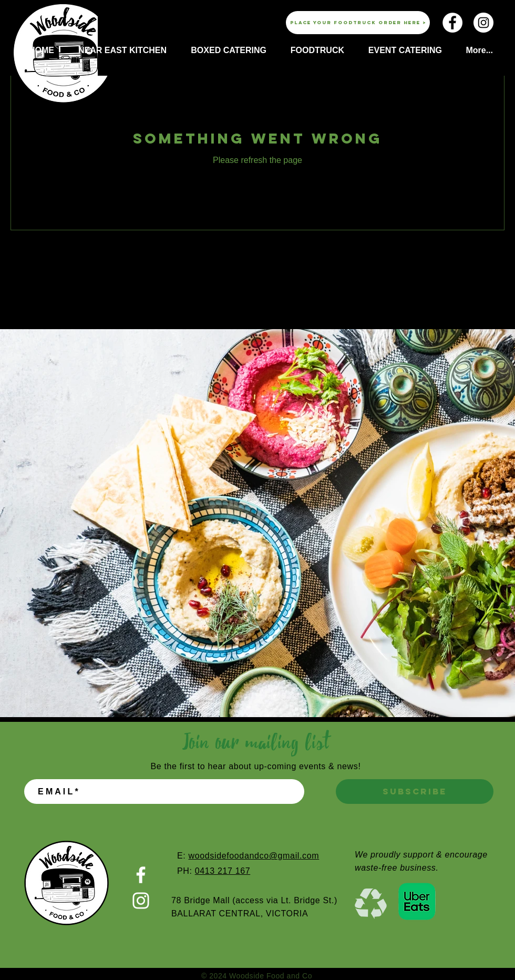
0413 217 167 (223, 871)
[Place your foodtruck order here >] (358, 23)
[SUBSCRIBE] (415, 792)
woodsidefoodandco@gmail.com (254, 856)
